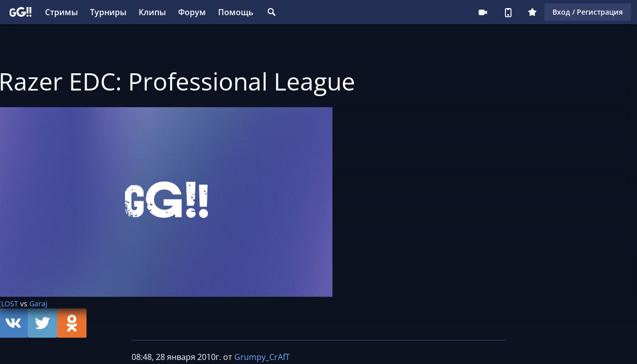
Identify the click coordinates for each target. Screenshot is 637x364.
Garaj (38, 304)
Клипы (152, 12)
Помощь (236, 12)
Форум (192, 12)
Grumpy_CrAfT (262, 357)
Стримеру (483, 12)
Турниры (108, 12)
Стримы (61, 12)
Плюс (532, 12)
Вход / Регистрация (588, 12)
